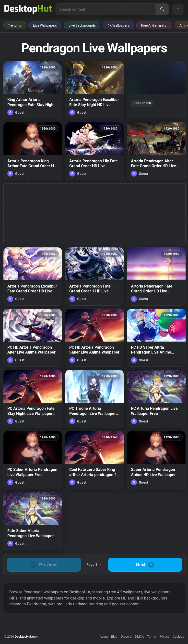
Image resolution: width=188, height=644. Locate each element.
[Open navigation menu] (178, 9)
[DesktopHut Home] (28, 9)
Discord (126, 637)
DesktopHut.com (26, 637)
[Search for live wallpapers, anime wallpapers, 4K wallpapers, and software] (106, 9)
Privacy (164, 637)
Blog (114, 637)
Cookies (178, 637)
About (104, 637)
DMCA (139, 637)
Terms (152, 637)
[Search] (162, 9)
